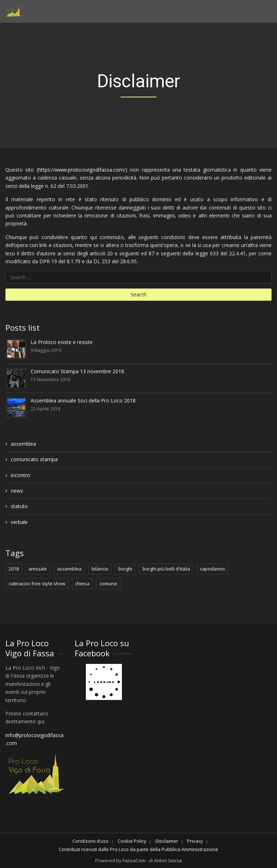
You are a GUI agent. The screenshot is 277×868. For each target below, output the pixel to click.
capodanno (212, 569)
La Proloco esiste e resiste (62, 342)
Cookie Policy (132, 841)
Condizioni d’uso (91, 841)
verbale (19, 522)
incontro (21, 475)
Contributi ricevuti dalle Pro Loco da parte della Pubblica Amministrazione (138, 849)
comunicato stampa (34, 459)
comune (108, 583)
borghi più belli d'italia (166, 569)
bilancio (100, 569)
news (17, 491)
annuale (38, 569)
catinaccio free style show (37, 583)
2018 (14, 569)
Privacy (195, 841)
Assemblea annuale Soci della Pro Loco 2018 (83, 400)
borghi (125, 569)
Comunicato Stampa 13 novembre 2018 (77, 371)
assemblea (23, 444)
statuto (19, 506)
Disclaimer (167, 841)
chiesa (82, 583)
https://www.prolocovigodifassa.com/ (82, 170)
